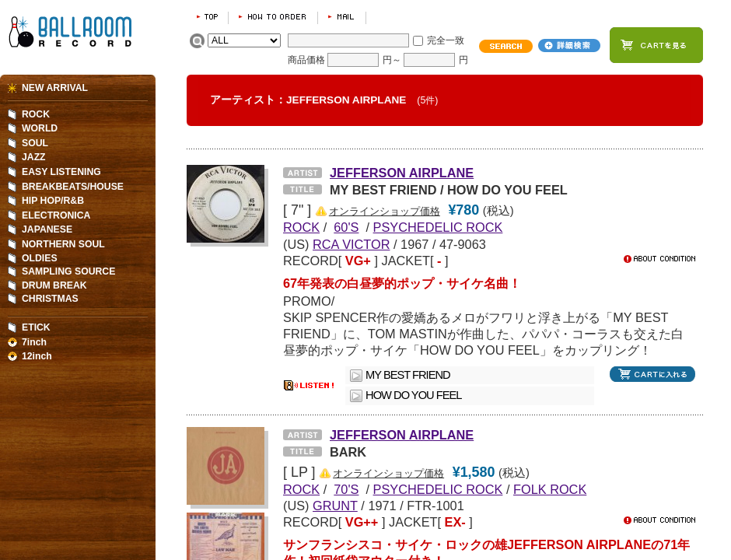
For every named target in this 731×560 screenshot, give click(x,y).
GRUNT (335, 506)
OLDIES (40, 258)
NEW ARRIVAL (55, 88)
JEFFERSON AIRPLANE (402, 173)
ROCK (36, 114)
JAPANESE (47, 229)
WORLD (40, 128)
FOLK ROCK (550, 489)
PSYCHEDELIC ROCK (438, 227)
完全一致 (446, 40)
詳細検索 (569, 45)
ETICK (36, 327)
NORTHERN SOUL (63, 244)
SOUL (35, 143)
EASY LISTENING (61, 172)
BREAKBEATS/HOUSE (73, 187)
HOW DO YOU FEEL (413, 395)
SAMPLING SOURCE (68, 271)
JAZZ (34, 157)
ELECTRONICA (56, 215)
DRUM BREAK (54, 285)
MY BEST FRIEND (408, 375)
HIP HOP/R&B (53, 201)
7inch (34, 342)
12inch (37, 356)
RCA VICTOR (351, 244)
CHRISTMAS (50, 299)
